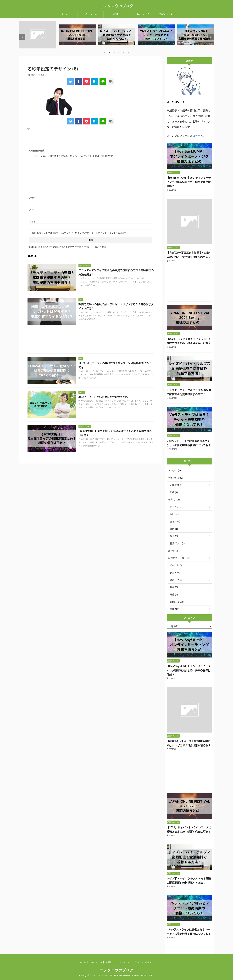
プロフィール (91, 14)
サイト (33, 221)
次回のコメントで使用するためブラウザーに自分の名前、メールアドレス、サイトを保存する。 (81, 233)
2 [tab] (109, 53)
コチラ (196, 136)
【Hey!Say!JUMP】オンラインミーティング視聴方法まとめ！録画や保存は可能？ (189, 182)
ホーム (65, 14)
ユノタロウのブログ (117, 6)
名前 (32, 198)
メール (33, 210)
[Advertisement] (91, 342)
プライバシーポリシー (168, 14)
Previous (22, 37)
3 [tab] (114, 53)
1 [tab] (104, 53)
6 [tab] (129, 53)
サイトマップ (142, 14)
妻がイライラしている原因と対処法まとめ (103, 397)
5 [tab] (124, 53)
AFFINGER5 (148, 975)
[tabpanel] (38, 35)
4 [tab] (119, 53)
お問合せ (116, 14)
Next (211, 37)
